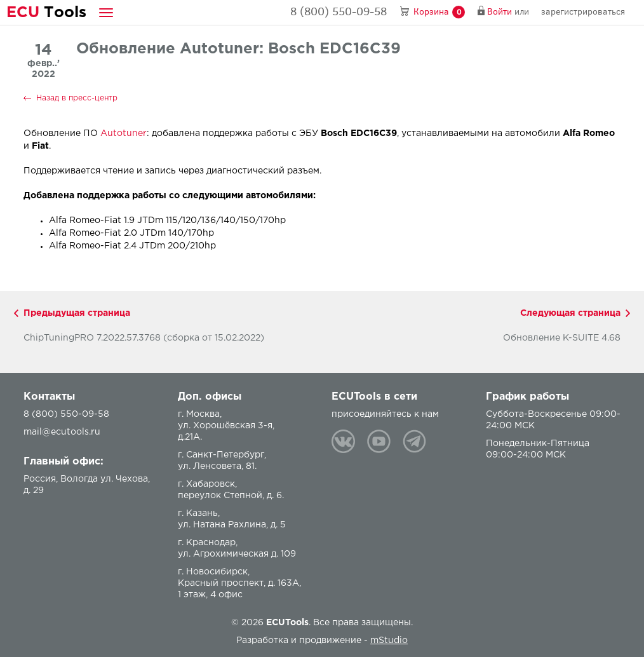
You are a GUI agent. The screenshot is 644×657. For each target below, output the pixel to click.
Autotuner (124, 133)
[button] (106, 12)
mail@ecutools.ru (62, 432)
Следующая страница (570, 313)
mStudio (389, 640)
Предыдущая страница (77, 313)
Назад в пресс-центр (77, 98)
